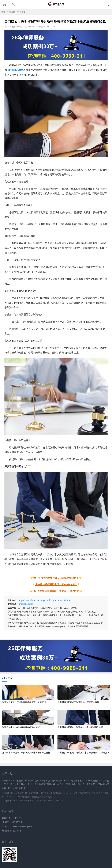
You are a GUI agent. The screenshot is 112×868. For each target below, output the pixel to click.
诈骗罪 (12, 12)
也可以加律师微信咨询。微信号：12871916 (56, 591)
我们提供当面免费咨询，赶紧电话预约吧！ (56, 578)
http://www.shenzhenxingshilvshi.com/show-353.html (45, 600)
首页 (4, 12)
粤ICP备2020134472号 (54, 801)
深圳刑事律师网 (26, 604)
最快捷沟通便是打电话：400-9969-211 (56, 584)
